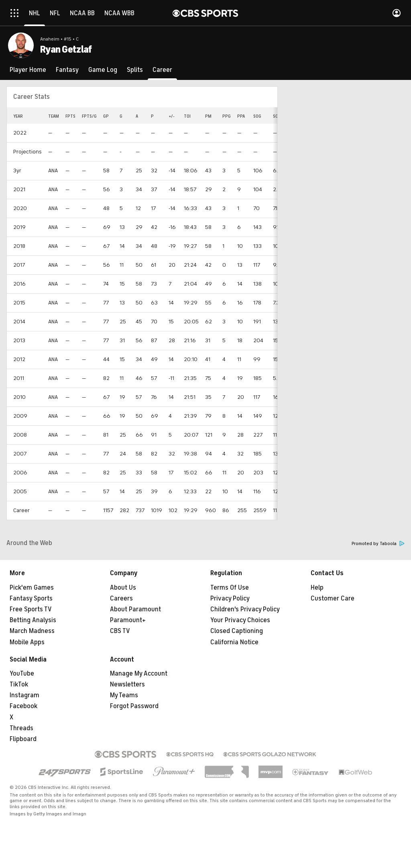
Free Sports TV (31, 609)
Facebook (23, 706)
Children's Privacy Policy (245, 609)
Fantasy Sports (31, 598)
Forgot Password (134, 706)
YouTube (22, 674)
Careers (121, 598)
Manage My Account (139, 674)
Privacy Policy (230, 598)
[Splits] (135, 70)
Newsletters (127, 684)
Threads (21, 728)
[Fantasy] (67, 70)
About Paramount (135, 609)
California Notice (234, 642)
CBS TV (120, 631)
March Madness (32, 631)
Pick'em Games (32, 588)
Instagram (24, 695)
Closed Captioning (237, 631)
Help (317, 588)
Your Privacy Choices (240, 620)
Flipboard (23, 739)
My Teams (124, 695)
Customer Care (333, 598)
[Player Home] (28, 70)
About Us (123, 588)
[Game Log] (103, 70)
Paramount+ (128, 620)
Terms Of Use (230, 588)
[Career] (162, 70)
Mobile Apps (27, 642)
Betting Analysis (33, 620)
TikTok (19, 684)
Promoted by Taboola (378, 544)
